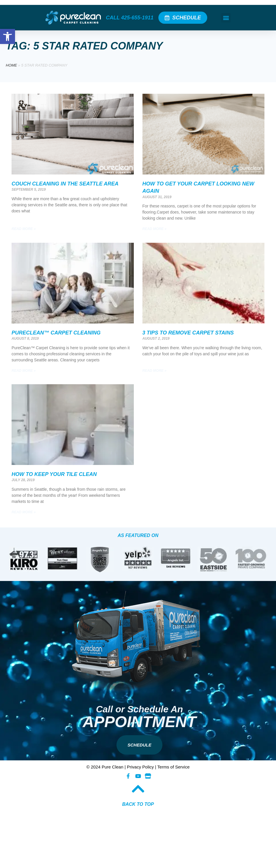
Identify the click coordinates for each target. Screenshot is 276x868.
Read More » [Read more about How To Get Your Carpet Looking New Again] (154, 229)
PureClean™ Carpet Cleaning (56, 333)
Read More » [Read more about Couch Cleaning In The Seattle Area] (24, 229)
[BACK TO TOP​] (138, 789)
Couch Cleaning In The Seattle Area (65, 184)
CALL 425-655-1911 (130, 18)
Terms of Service (173, 767)
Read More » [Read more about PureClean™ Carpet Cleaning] (24, 371)
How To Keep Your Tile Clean (54, 474)
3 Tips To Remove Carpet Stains (188, 333)
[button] (226, 18)
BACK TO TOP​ (138, 804)
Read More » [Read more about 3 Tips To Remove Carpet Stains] (154, 371)
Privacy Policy (140, 767)
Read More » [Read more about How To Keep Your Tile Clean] (24, 512)
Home (11, 65)
